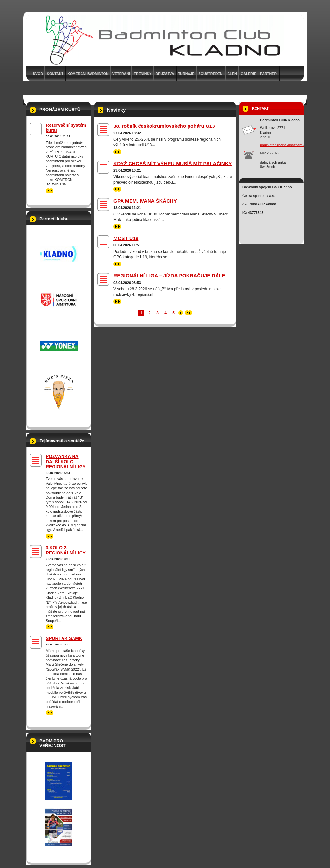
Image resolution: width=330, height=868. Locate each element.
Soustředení (211, 74)
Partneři (269, 74)
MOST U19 (126, 238)
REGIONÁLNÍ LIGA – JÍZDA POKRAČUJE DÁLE (169, 276)
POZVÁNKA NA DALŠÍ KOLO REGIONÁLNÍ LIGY (66, 462)
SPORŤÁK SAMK (64, 638)
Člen (232, 74)
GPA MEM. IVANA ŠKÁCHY (145, 201)
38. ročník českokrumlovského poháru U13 (164, 126)
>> (117, 152)
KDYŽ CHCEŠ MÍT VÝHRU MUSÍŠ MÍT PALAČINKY (173, 163)
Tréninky (143, 74)
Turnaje (186, 74)
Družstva (165, 74)
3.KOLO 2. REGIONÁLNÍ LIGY (66, 550)
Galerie (248, 74)
